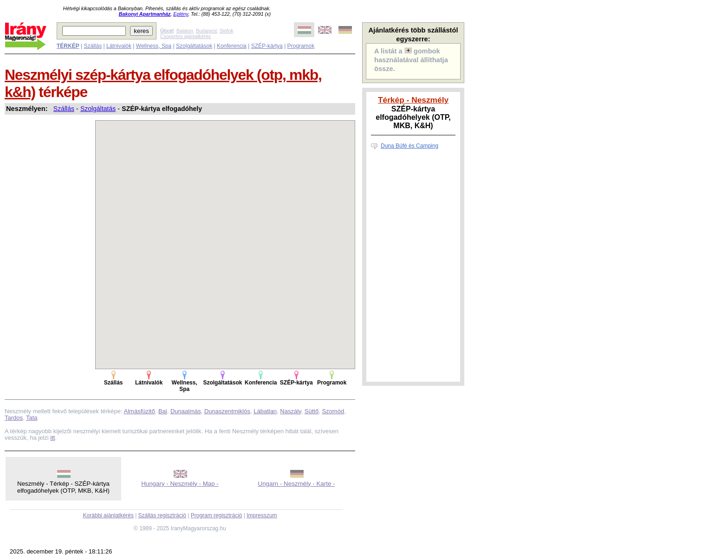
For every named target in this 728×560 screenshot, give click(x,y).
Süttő (312, 411)
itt (52, 438)
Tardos (14, 418)
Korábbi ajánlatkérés (108, 515)
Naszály (290, 411)
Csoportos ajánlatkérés (185, 36)
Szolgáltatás (98, 109)
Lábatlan (265, 411)
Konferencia (232, 46)
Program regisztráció (217, 515)
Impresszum (262, 515)
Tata (32, 418)
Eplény (181, 14)
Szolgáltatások (194, 46)
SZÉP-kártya (267, 46)
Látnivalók (119, 46)
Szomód (333, 411)
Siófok (227, 31)
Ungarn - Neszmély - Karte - (297, 484)
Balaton (185, 31)
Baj (163, 411)
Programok (301, 46)
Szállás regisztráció (162, 515)
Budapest (206, 31)
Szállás (93, 46)
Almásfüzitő (140, 411)
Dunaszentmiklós (227, 411)
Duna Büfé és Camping (409, 146)
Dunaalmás (186, 411)
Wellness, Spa (154, 46)
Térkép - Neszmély (413, 100)
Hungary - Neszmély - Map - (180, 484)
